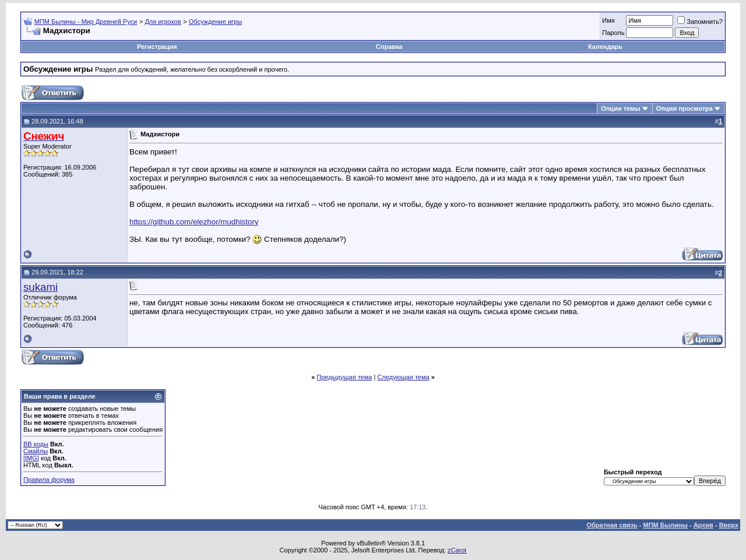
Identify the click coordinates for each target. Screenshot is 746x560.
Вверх (729, 525)
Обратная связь (612, 525)
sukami (41, 287)
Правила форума (49, 480)
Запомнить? (700, 22)
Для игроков (163, 22)
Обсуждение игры (215, 22)
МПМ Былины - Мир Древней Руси (86, 22)
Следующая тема (403, 377)
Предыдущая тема (344, 377)
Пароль (613, 33)
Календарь (605, 47)
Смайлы (36, 451)
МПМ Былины (666, 525)
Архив (703, 525)
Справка (389, 47)
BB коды (36, 444)
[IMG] (31, 458)
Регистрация (157, 47)
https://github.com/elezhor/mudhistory (194, 222)
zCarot (457, 550)
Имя (608, 20)
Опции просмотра (685, 108)
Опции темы (620, 108)
